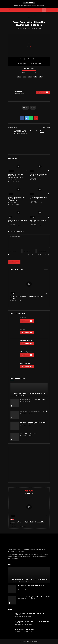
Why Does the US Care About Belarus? (38, 221)
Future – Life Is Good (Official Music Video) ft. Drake (27, 297)
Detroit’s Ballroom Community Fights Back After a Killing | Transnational (17, 199)
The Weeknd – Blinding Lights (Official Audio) (34, 411)
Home (11, 16)
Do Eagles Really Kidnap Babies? (24, 629)
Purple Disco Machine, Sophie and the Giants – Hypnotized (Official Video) (33, 423)
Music (12, 519)
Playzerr (14, 301)
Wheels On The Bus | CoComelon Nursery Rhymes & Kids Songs (21, 132)
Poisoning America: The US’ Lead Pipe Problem (18, 221)
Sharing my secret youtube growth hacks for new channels (29, 6)
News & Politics (18, 16)
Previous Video (13, 127)
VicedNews (19, 91)
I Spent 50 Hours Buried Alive (29, 434)
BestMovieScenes (25, 363)
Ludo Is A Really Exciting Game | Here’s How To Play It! (34, 597)
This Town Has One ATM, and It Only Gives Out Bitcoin (39, 175)
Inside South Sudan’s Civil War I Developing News (39, 198)
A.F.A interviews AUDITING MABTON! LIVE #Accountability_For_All (16, 176)
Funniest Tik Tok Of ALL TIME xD (37, 132)
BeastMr (23, 329)
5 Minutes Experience (26, 352)
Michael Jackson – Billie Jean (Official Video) (34, 400)
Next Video (47, 127)
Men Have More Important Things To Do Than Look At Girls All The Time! (32, 622)
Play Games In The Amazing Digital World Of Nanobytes (31, 586)
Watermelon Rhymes (26, 340)
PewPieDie (23, 318)
